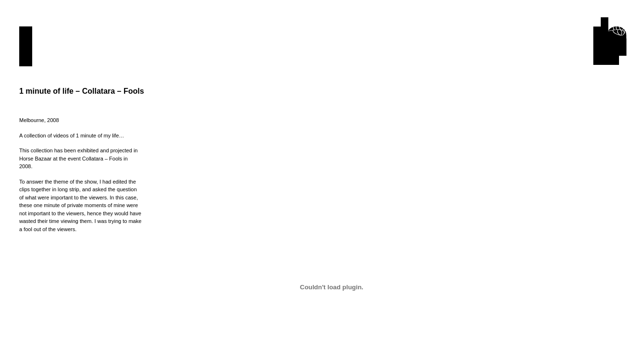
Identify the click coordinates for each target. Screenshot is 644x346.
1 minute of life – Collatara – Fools (82, 91)
